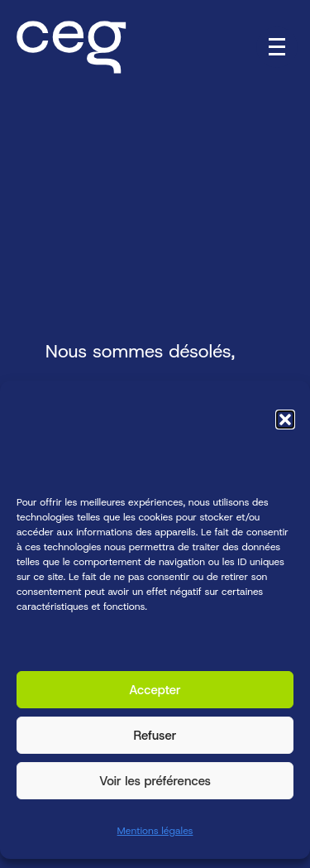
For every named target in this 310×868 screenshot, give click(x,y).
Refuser (155, 736)
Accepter (155, 690)
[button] (285, 420)
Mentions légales (155, 832)
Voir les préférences (155, 781)
